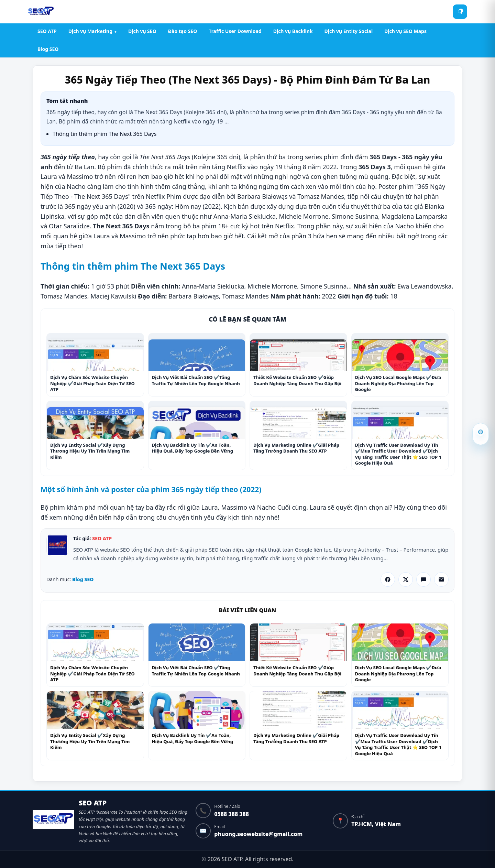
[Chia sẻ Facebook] (388, 579)
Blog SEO (48, 49)
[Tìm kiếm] (460, 12)
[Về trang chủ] (53, 821)
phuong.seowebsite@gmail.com (258, 834)
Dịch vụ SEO (142, 31)
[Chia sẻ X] (406, 579)
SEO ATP (47, 31)
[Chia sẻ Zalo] (423, 579)
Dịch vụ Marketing (90, 31)
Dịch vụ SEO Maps (405, 31)
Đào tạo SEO (183, 31)
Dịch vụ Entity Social (349, 31)
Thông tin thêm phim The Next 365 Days (481, 432)
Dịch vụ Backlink (293, 31)
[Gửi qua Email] (441, 579)
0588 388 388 (232, 814)
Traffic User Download (235, 31)
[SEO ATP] (41, 12)
